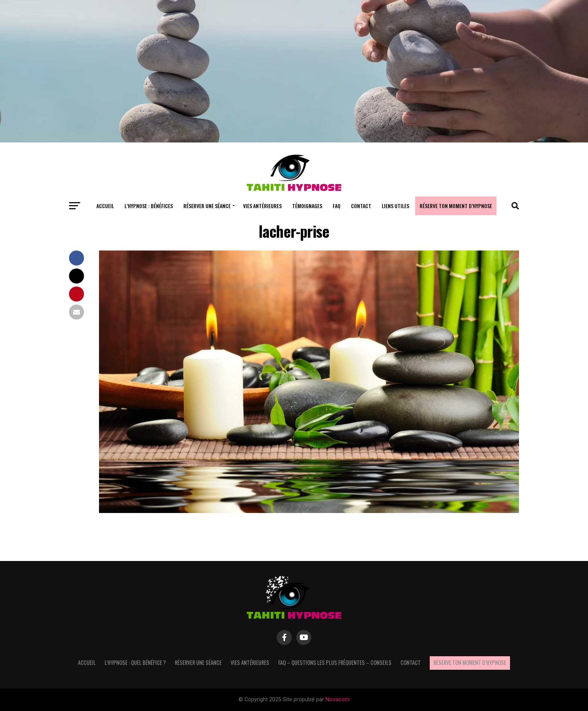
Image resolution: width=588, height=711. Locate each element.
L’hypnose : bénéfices (149, 206)
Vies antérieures (262, 206)
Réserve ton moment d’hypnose (456, 206)
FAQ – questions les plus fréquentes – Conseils (335, 662)
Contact (361, 206)
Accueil (105, 206)
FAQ (337, 206)
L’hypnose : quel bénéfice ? (135, 662)
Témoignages (307, 206)
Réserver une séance (207, 206)
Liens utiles (395, 206)
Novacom (337, 700)
